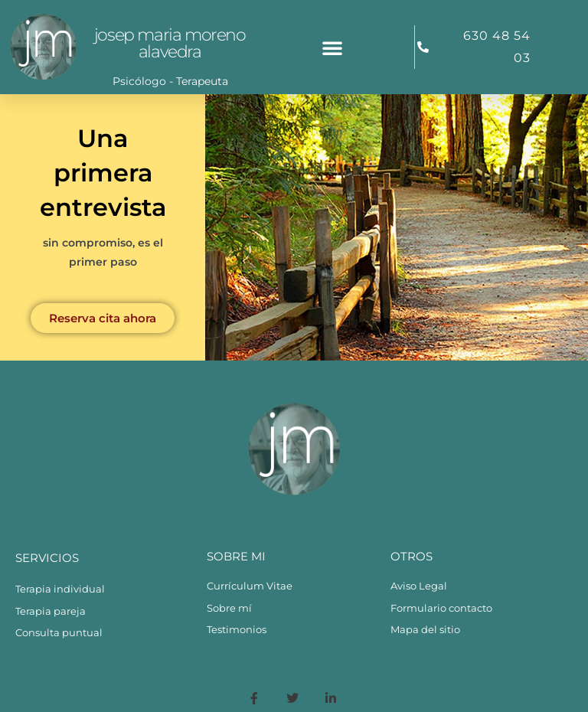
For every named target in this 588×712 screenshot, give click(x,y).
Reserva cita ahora (103, 318)
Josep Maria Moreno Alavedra (170, 43)
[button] (332, 47)
